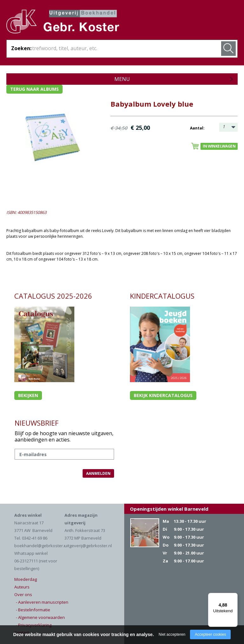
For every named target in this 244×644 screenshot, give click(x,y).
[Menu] (234, 597)
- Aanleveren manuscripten (42, 602)
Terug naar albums (34, 89)
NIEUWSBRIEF (37, 423)
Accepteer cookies (210, 634)
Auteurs (22, 587)
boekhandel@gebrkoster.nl (41, 546)
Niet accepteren (172, 634)
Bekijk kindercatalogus (163, 395)
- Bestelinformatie (33, 610)
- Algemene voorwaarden (40, 617)
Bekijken (28, 395)
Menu (122, 79)
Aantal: (197, 128)
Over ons (23, 594)
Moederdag (26, 579)
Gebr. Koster (63, 23)
